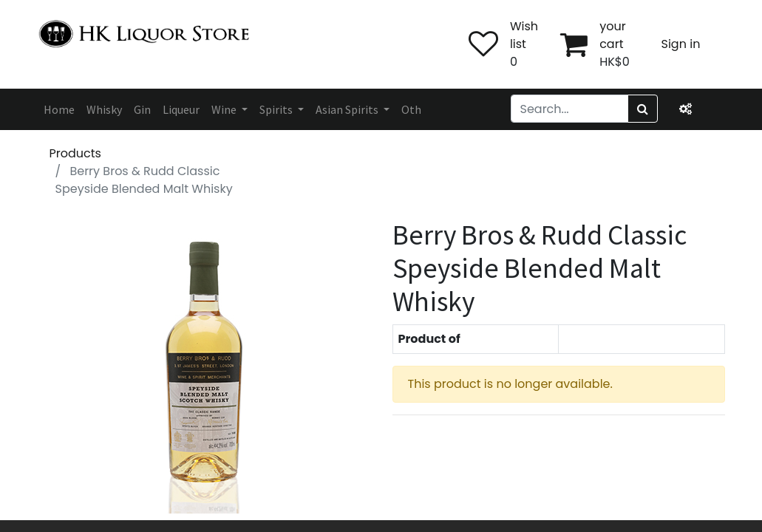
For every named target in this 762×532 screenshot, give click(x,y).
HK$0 (615, 62)
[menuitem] (59, 109)
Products (75, 153)
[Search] (643, 109)
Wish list (524, 35)
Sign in (681, 44)
